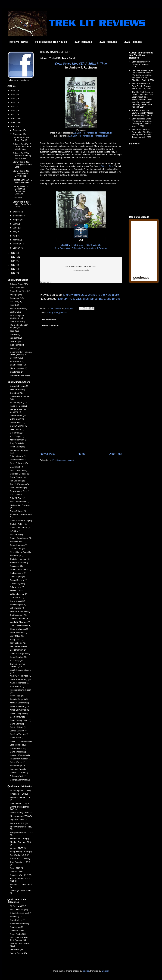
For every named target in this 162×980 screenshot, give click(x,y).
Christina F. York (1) (19, 773)
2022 (13, 107)
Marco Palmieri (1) (18, 646)
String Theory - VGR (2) (21, 852)
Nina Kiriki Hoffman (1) (20, 552)
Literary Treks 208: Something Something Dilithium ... (21, 190)
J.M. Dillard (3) (17, 467)
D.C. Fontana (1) (18, 495)
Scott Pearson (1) (18, 650)
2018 (13, 123)
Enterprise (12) (17, 298)
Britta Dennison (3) (19, 460)
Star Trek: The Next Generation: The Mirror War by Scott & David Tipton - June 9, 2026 (142, 133)
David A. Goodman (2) (20, 528)
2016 (13, 253)
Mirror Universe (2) (19, 368)
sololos (86, 971)
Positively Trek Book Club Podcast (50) (19, 939)
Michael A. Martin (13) (20, 611)
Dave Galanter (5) (18, 511)
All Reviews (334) (18, 906)
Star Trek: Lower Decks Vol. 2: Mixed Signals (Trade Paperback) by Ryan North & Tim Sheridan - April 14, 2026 (143, 75)
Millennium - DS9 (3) (19, 839)
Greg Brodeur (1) (18, 415)
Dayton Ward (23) (18, 748)
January (17, 248)
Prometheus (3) (17, 361)
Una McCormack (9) (19, 619)
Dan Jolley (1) (16, 566)
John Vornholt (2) (18, 745)
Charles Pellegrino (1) (20, 654)
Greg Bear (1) (16, 393)
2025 (13, 95)
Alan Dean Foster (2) (20, 502)
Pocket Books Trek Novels (51, 42)
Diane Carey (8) (17, 419)
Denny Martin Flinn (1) (20, 491)
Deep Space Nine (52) (20, 291)
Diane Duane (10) (18, 477)
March (16, 240)
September (18, 216)
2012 (13, 269)
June (16, 228)
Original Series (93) (19, 284)
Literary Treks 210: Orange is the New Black (91, 295)
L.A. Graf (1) (16, 531)
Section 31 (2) (16, 358)
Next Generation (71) (20, 288)
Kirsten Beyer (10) (18, 402)
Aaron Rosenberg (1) (20, 683)
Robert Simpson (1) (19, 713)
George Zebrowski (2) (20, 780)
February (18, 244)
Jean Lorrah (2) (17, 598)
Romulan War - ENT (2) (21, 875)
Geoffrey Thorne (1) (19, 734)
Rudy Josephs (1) (18, 573)
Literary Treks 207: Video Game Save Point (22, 204)
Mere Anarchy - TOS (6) (21, 816)
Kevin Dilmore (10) (19, 470)
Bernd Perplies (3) (18, 657)
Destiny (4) (15, 334)
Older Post (115, 454)
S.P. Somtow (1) (17, 717)
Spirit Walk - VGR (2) (20, 855)
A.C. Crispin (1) (17, 436)
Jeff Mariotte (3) (17, 608)
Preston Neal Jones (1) (20, 570)
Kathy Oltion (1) (17, 639)
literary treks (53, 313)
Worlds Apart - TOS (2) (20, 790)
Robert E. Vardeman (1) (21, 741)
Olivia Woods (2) (18, 762)
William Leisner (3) (19, 594)
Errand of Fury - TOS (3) (21, 813)
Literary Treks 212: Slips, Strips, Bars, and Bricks (89, 299)
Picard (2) (14, 305)
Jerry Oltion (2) (17, 636)
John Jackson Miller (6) (21, 626)
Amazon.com (79, 133)
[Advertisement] (81, 426)
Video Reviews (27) (19, 910)
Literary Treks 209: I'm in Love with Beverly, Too (21, 173)
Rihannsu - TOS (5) (19, 794)
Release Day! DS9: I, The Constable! (22, 181)
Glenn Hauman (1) (18, 545)
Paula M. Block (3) (18, 406)
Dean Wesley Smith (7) (20, 720)
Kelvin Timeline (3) (18, 308)
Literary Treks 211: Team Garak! (21, 139)
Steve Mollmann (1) (19, 629)
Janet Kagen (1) (17, 577)
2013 (13, 265)
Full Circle (17, 198)
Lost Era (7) (15, 312)
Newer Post (47, 454)
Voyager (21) (16, 295)
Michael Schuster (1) (19, 703)
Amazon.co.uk (105, 133)
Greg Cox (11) (16, 433)
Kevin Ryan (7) (17, 696)
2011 (13, 273)
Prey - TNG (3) (17, 868)
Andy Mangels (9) (18, 604)
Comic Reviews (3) (19, 931)
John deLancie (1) (18, 456)
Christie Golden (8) (19, 524)
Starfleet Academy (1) (20, 375)
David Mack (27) (17, 601)
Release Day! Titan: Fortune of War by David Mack (22, 156)
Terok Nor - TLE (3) (19, 823)
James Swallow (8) (19, 731)
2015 (13, 257)
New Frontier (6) (17, 321)
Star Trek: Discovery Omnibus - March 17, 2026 (141, 64)
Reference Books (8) (19, 924)
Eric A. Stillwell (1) (18, 727)
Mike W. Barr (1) (17, 389)
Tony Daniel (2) (17, 443)
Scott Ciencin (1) (18, 422)
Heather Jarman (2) (19, 563)
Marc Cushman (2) (19, 440)
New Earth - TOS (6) (19, 803)
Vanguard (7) (16, 338)
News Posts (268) (18, 934)
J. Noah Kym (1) (17, 584)
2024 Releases (83, 42)
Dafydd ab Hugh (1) (19, 386)
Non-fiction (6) (16, 927)
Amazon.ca (92, 133)
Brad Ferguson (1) (18, 488)
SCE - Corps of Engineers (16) (17, 317)
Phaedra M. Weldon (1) (21, 759)
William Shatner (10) (19, 706)
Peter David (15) (17, 447)
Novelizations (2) (18, 920)
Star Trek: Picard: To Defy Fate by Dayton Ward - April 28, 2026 (141, 86)
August (17, 220)
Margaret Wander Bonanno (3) (18, 411)
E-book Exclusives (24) (20, 913)
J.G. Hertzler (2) (17, 549)
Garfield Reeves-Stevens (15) (18, 665)
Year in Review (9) (18, 953)
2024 (13, 98)
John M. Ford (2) (18, 498)
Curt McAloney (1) (18, 615)
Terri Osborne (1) (18, 643)
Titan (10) (14, 331)
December (18, 130)
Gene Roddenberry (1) (20, 679)
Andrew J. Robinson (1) (21, 676)
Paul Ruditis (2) (17, 686)
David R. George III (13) (21, 521)
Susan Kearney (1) (19, 580)
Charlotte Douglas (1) (20, 474)
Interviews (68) (17, 949)
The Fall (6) (15, 348)
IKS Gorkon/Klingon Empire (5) (19, 326)
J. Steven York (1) (18, 776)
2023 (13, 103)
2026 (13, 91)
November (18, 134)
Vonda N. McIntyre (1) (20, 622)
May (15, 232)
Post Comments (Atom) (63, 460)
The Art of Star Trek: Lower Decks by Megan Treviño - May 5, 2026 (143, 113)
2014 (13, 261)
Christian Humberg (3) (20, 559)
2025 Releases (108, 42)
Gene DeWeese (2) (19, 463)
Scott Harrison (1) (18, 542)
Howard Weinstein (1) (20, 755)
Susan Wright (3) (18, 766)
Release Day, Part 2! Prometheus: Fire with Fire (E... (22, 147)
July (15, 224)
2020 (13, 115)
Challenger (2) (16, 372)
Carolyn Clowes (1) (19, 426)
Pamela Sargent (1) (19, 699)
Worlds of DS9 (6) (18, 848)
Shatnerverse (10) (18, 365)
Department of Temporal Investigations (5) (21, 353)
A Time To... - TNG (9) (20, 859)
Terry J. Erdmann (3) (19, 484)
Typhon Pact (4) (17, 345)
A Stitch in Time (106, 166)
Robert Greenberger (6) (21, 538)
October (17, 212)
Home (82, 454)
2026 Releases (133, 42)
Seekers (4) (15, 341)
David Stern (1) (17, 724)
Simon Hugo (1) (17, 556)
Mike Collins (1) (17, 429)
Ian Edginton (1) (17, 481)
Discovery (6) (16, 301)
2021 (13, 111)
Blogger (105, 971)
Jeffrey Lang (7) (17, 587)
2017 (13, 127)
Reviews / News (18, 42)
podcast (63, 313)
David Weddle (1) (18, 752)
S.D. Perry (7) (16, 660)
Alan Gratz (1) (16, 535)
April (16, 236)
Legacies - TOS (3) (19, 820)
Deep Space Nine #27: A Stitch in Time (81, 64)
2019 (13, 119)
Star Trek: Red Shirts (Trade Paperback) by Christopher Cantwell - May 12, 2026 (142, 122)
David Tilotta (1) (17, 738)
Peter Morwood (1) (19, 632)
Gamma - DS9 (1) (18, 872)
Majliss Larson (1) (18, 591)
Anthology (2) (16, 917)
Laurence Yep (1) (18, 769)
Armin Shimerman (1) (20, 710)
